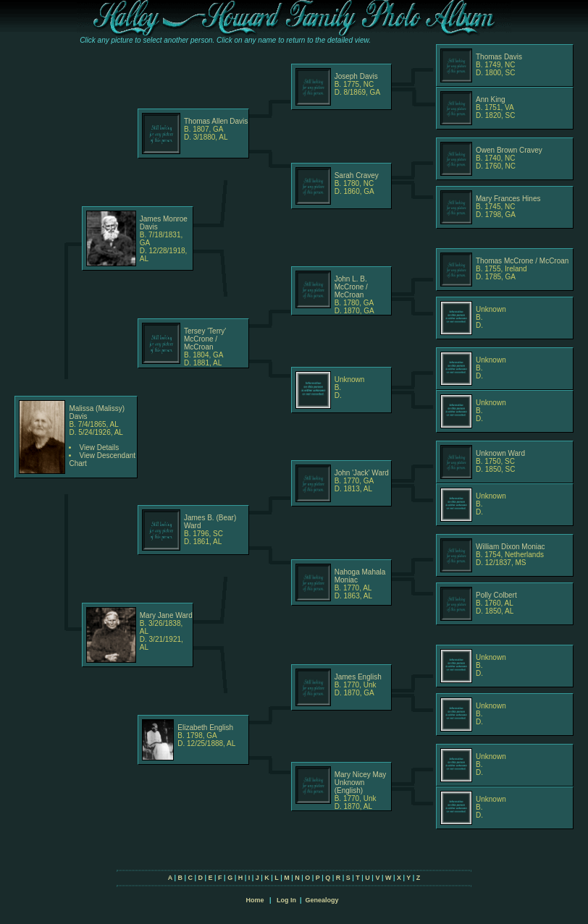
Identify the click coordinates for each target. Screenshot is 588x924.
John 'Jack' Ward (362, 473)
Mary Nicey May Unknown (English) (361, 783)
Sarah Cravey (357, 175)
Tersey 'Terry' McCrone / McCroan (205, 339)
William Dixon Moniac (511, 547)
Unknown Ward (500, 453)
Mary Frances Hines (508, 199)
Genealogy (322, 900)
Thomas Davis (499, 57)
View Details (99, 448)
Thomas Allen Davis (216, 121)
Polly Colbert (496, 595)
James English (358, 677)
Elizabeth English (205, 728)
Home (255, 900)
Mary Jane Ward (166, 615)
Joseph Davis (356, 76)
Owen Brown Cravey (509, 150)
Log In (286, 900)
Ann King (491, 99)
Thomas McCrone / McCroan (522, 261)
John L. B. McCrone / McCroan (351, 287)
